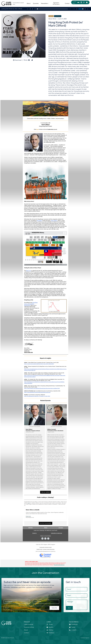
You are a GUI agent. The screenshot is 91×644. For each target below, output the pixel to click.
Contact (67, 4)
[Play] (33, 9)
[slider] (52, 9)
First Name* (9, 602)
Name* (69, 589)
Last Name (38, 602)
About (28, 4)
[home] (13, 3)
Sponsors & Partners (56, 4)
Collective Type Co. (85, 638)
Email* (7, 608)
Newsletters (44, 4)
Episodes (35, 4)
